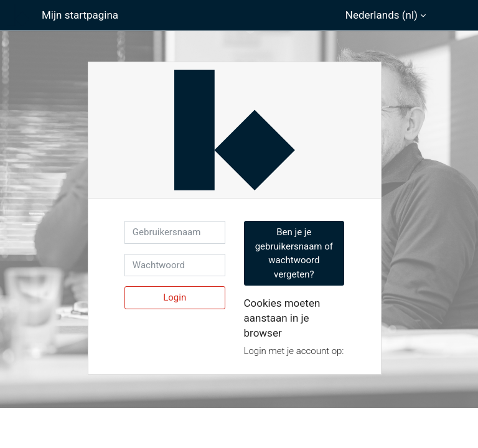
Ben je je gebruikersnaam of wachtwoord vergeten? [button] (294, 253)
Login (175, 297)
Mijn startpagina (80, 15)
